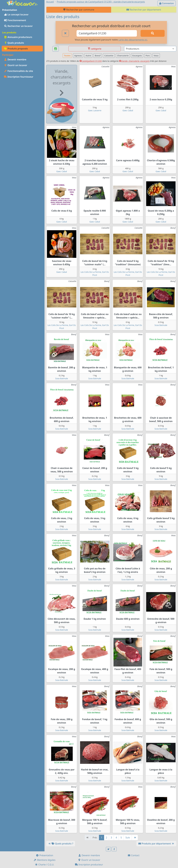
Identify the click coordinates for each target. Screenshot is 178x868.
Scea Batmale (161, 325)
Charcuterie (123, 56)
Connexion (167, 3)
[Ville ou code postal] (107, 33)
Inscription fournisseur (19, 77)
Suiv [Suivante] (128, 838)
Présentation (44, 855)
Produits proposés (16, 49)
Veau (156, 56)
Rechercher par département (144, 10)
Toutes (67, 56)
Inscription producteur (89, 865)
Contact (133, 855)
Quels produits (14, 43)
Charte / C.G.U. (44, 865)
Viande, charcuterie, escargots (134, 61)
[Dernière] (135, 838)
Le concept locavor (16, 15)
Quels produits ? (61, 844)
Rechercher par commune (79, 10)
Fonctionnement (15, 20)
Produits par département (156, 844)
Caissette (109, 56)
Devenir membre (15, 59)
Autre (88, 56)
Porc (148, 56)
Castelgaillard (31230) (91, 61)
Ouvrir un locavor (16, 65)
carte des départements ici (133, 40)
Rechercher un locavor (18, 26)
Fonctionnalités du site (19, 71)
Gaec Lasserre (95, 110)
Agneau (78, 56)
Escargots (137, 56)
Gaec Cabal (128, 110)
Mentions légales (44, 860)
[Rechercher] (153, 33)
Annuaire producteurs (18, 37)
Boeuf (98, 56)
